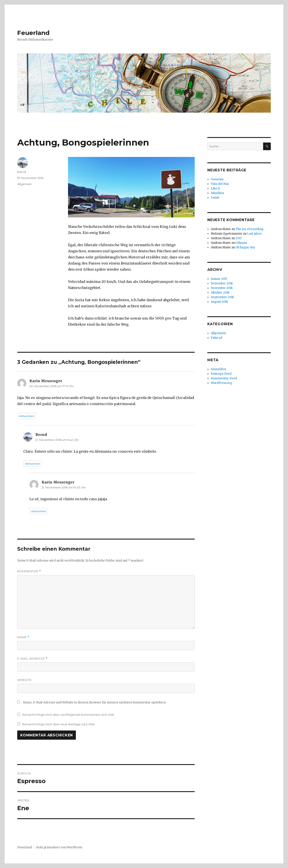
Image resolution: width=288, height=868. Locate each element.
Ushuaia (241, 243)
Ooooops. (217, 179)
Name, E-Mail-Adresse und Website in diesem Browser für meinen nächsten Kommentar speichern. (95, 702)
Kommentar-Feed (224, 378)
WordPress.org (222, 383)
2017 (239, 238)
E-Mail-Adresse (32, 659)
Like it (215, 188)
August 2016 (219, 302)
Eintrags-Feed (221, 374)
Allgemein (24, 184)
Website (24, 680)
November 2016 (222, 288)
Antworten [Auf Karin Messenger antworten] (26, 416)
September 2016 (222, 297)
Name (23, 637)
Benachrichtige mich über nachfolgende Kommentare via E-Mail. (68, 715)
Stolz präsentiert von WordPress (59, 847)
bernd (22, 172)
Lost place (254, 234)
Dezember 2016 (222, 283)
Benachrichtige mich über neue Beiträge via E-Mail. (59, 724)
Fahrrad (217, 338)
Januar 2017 (219, 279)
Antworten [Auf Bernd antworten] (33, 464)
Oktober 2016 (220, 293)
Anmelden (218, 369)
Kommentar (29, 571)
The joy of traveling (250, 229)
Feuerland (33, 33)
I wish (215, 198)
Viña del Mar (220, 184)
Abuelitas (217, 193)
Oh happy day (245, 247)
